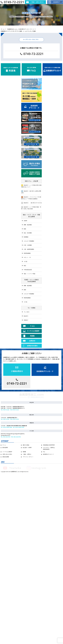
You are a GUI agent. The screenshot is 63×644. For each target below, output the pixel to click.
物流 (25, 265)
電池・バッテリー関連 (29, 274)
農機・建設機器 (28, 225)
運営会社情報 (6, 535)
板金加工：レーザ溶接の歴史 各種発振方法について (31, 186)
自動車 (25, 221)
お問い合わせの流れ (7, 533)
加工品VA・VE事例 (27, 526)
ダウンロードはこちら (32, 39)
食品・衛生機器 (28, 233)
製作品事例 (5, 526)
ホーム (3, 29)
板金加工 (26, 316)
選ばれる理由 (26, 523)
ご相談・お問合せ (27, 533)
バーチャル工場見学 (7, 530)
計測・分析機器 (28, 245)
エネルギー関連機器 (29, 241)
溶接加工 (26, 320)
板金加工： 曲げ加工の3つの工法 (31, 203)
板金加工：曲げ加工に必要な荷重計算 (31, 192)
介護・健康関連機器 (29, 249)
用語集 (24, 530)
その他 (25, 261)
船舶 (25, 229)
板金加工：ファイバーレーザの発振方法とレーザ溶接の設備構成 (31, 198)
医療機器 (26, 237)
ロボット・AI (27, 257)
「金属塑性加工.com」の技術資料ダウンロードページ (20, 29)
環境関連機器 (27, 253)
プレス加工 (27, 312)
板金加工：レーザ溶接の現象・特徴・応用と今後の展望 (31, 208)
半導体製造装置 (28, 269)
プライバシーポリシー (28, 535)
